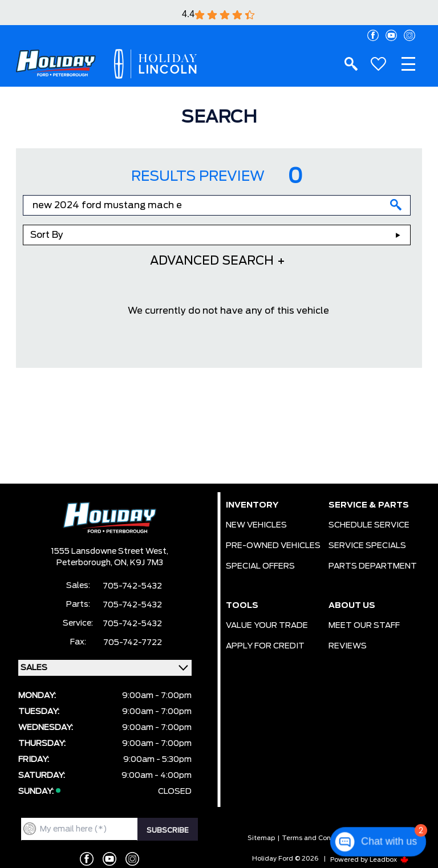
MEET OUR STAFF (364, 626)
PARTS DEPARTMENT (373, 566)
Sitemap (261, 838)
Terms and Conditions (317, 838)
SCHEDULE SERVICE (369, 525)
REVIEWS (348, 646)
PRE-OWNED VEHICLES (273, 546)
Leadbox (389, 860)
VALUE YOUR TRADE (267, 626)
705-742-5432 (132, 586)
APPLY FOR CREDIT (265, 646)
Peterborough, (85, 563)
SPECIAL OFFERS (260, 566)
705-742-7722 (133, 643)
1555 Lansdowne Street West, (109, 551)
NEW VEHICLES (256, 525)
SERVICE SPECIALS (367, 546)
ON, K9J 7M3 (139, 563)
